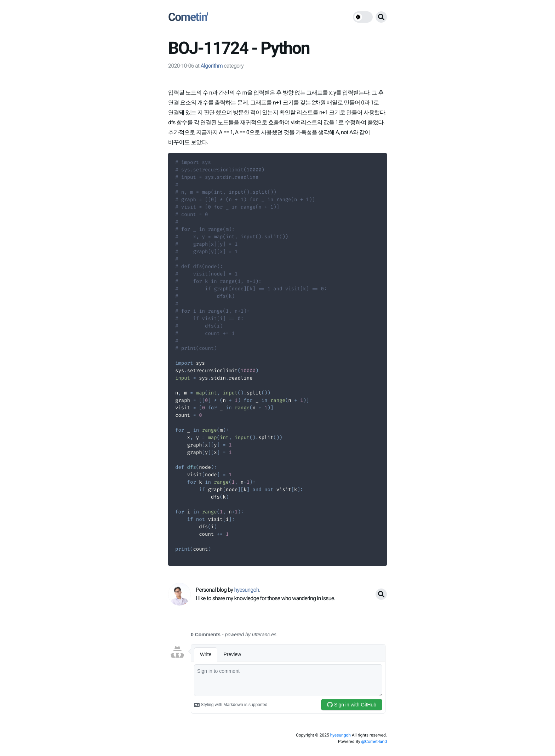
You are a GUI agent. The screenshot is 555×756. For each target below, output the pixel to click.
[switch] (363, 17)
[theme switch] (363, 17)
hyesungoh (341, 735)
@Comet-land (374, 741)
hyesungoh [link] (246, 590)
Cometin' (188, 17)
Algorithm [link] (211, 66)
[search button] (381, 17)
